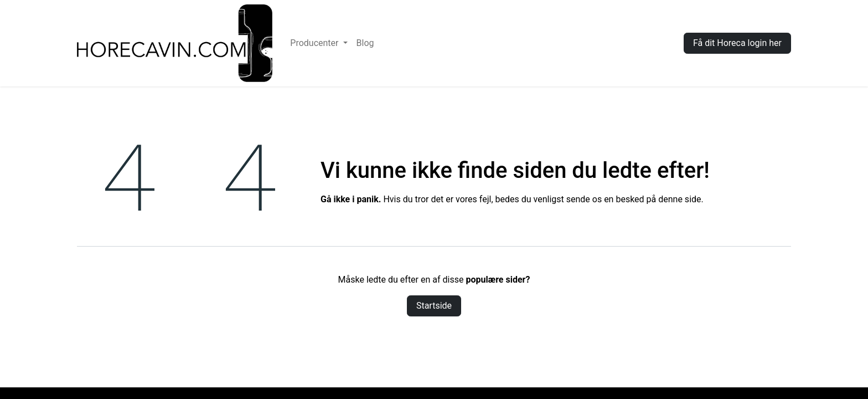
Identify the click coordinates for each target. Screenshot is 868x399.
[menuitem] (319, 43)
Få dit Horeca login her (737, 43)
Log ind (653, 43)
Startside (434, 306)
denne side (680, 199)
